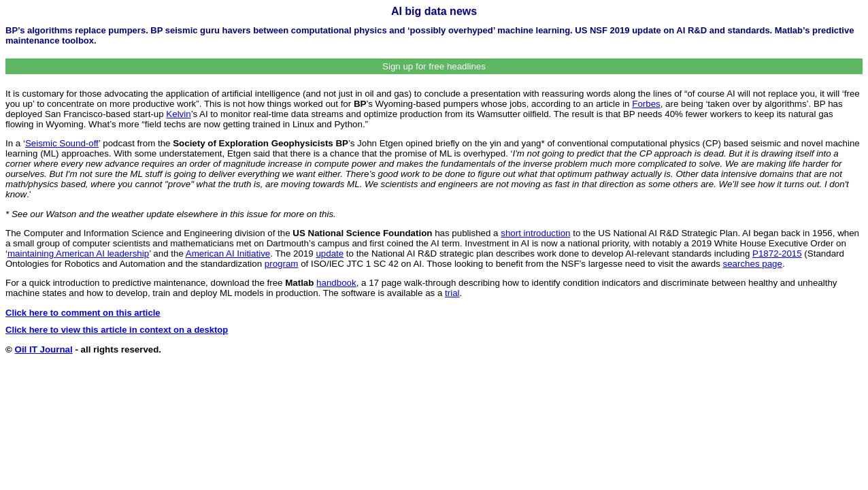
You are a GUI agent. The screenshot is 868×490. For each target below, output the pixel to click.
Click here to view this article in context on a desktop (117, 330)
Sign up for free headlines (434, 66)
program (282, 264)
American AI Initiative (228, 254)
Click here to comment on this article (83, 313)
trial (452, 293)
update (330, 254)
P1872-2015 (777, 254)
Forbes (646, 104)
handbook (336, 283)
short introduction (535, 233)
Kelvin (178, 114)
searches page (753, 264)
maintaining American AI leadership (78, 254)
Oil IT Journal (44, 349)
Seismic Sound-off (62, 143)
